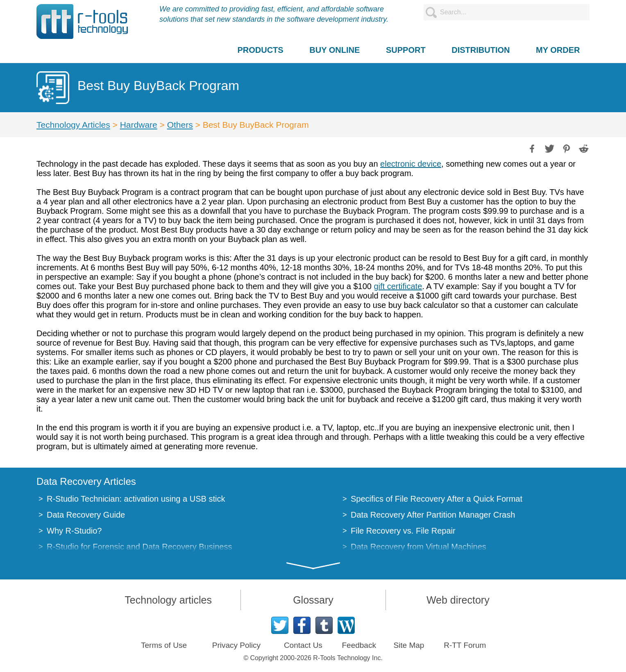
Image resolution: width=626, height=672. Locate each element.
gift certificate (398, 286)
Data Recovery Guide (86, 515)
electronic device (411, 164)
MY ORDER (558, 50)
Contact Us (303, 645)
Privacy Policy (236, 645)
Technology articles (168, 600)
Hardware (139, 125)
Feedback (359, 645)
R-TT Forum (465, 645)
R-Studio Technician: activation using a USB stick (136, 499)
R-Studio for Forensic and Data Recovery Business (139, 547)
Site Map (409, 645)
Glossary (313, 600)
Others (180, 125)
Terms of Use (164, 645)
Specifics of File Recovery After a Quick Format (437, 499)
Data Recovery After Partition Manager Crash (433, 515)
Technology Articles (73, 125)
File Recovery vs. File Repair (403, 531)
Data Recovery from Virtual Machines (418, 547)
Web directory (458, 600)
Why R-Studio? (74, 531)
